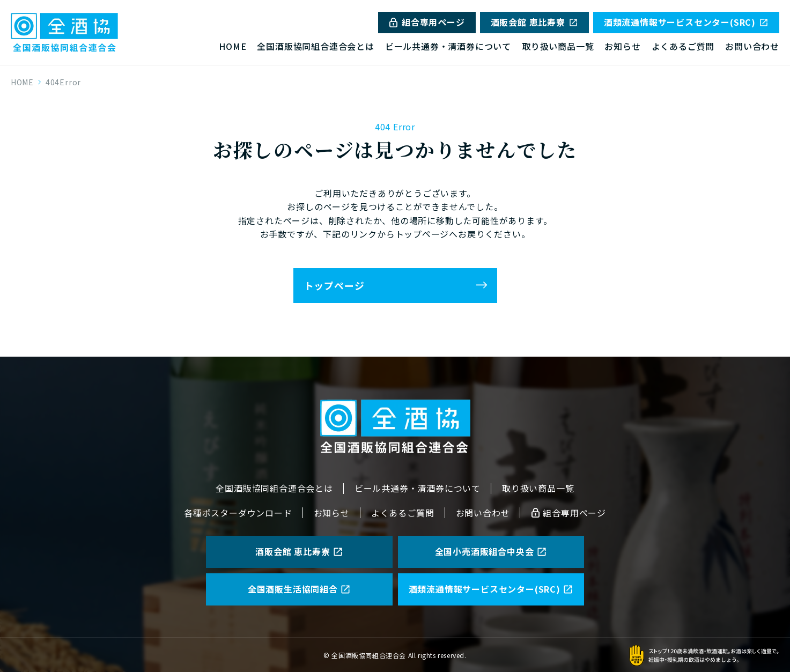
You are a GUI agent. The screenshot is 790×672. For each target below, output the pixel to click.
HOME (232, 46)
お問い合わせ (752, 46)
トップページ (334, 285)
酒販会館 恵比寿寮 (534, 22)
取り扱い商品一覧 (558, 46)
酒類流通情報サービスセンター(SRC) (686, 22)
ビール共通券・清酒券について (448, 46)
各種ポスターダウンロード (238, 513)
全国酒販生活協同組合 (299, 589)
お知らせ (622, 46)
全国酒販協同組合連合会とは (315, 46)
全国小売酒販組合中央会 (491, 551)
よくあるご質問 (683, 46)
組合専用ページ (427, 22)
